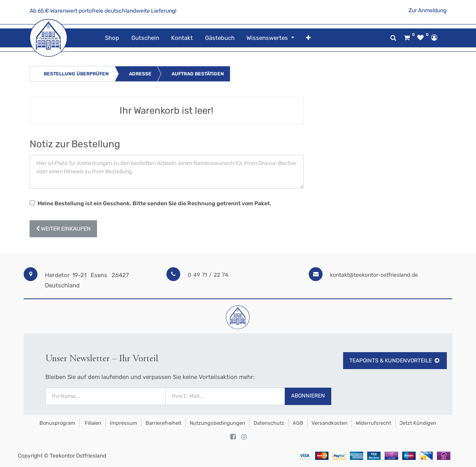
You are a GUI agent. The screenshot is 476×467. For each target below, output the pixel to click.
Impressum (123, 423)
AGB (298, 423)
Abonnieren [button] (308, 396)
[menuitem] (112, 38)
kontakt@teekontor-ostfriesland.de (374, 275)
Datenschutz (269, 423)
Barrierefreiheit (163, 423)
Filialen (92, 423)
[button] (308, 38)
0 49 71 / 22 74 (208, 275)
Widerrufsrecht (373, 423)
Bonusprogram (57, 423)
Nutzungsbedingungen (217, 423)
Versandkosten (329, 423)
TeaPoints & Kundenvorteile (395, 361)
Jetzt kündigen (418, 423)
